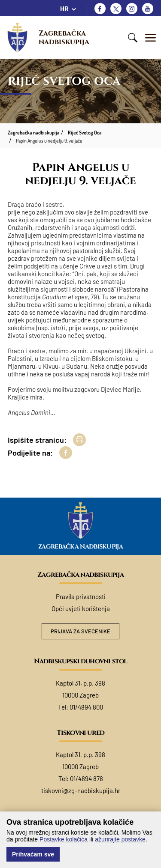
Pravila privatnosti (81, 597)
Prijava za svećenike (80, 631)
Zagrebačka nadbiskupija (64, 37)
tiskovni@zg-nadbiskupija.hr (81, 790)
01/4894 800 (86, 707)
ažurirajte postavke (120, 839)
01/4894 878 (87, 779)
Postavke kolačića (63, 839)
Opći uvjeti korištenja (81, 608)
